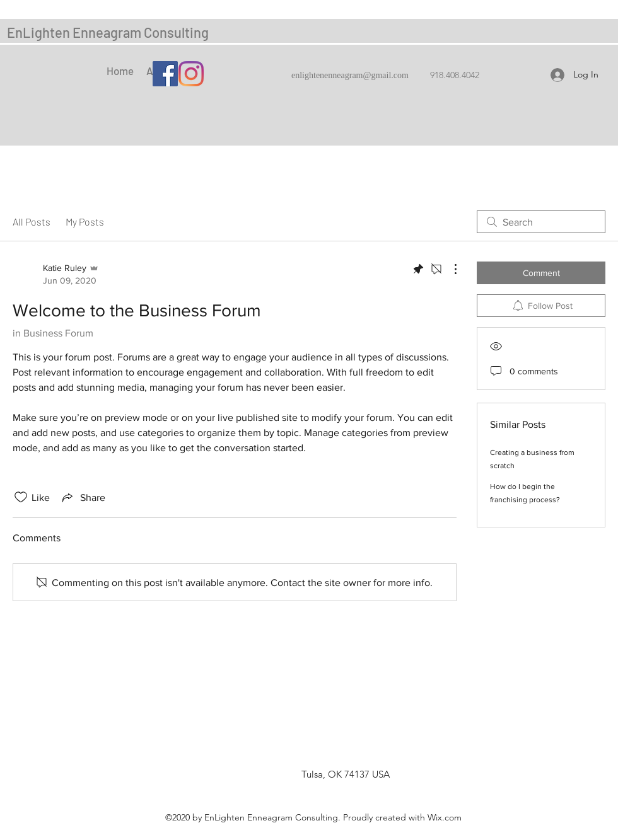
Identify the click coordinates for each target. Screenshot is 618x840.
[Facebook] (165, 74)
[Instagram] (191, 74)
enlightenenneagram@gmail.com (350, 76)
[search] (541, 222)
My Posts (85, 222)
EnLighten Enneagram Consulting (108, 32)
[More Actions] (449, 269)
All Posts (32, 222)
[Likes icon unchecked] (21, 497)
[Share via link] (83, 497)
